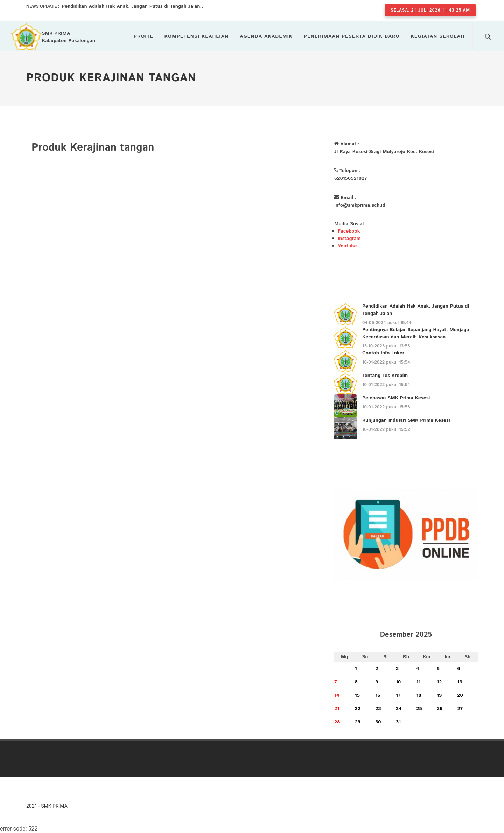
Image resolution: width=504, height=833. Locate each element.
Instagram (349, 239)
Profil (143, 36)
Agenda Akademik (266, 36)
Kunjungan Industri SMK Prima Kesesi (406, 420)
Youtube (347, 246)
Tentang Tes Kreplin (385, 376)
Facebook (349, 231)
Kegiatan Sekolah (438, 36)
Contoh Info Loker (383, 353)
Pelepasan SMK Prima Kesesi (396, 398)
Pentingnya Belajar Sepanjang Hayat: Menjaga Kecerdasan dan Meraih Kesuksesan (416, 333)
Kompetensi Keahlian (196, 36)
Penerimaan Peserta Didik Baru (352, 36)
